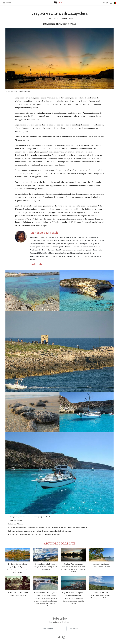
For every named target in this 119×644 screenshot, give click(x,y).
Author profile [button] (37, 264)
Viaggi (61, 3)
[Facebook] (55, 637)
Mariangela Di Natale (66, 24)
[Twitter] (59, 637)
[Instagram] (64, 637)
